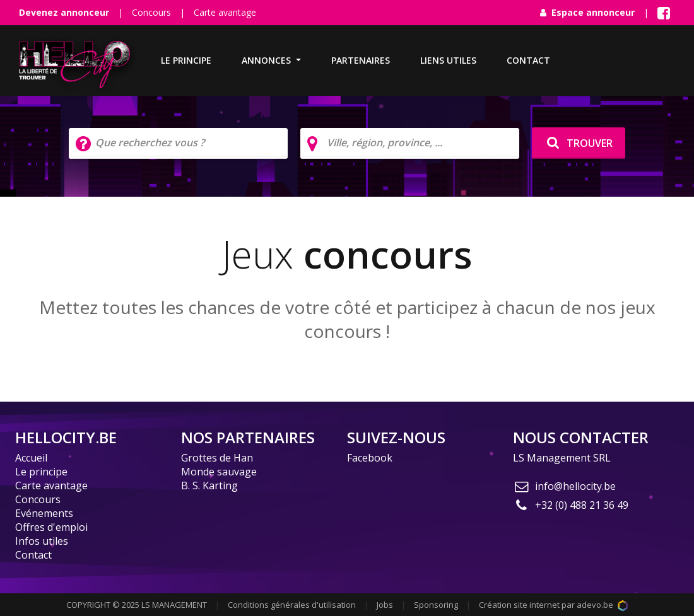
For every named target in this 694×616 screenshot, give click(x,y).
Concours (151, 12)
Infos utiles (42, 541)
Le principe (186, 60)
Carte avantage (225, 12)
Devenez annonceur (64, 12)
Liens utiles (448, 60)
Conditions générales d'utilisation (292, 605)
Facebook (370, 458)
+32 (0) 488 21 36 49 (571, 505)
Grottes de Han (217, 458)
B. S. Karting (209, 485)
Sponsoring (436, 605)
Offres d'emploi (51, 527)
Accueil (31, 458)
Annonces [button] (268, 60)
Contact (528, 60)
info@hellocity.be (564, 486)
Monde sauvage (219, 472)
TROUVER (579, 143)
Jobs (385, 605)
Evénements (44, 513)
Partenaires (361, 60)
